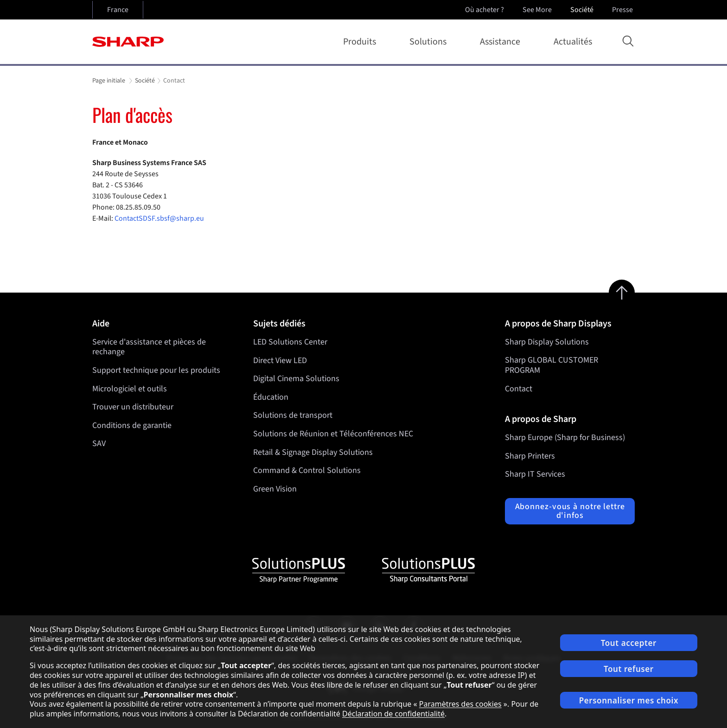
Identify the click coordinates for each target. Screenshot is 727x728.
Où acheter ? (485, 10)
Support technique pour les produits (156, 370)
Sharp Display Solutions (547, 342)
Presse (623, 10)
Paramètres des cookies (460, 704)
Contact (519, 389)
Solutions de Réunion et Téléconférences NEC (333, 434)
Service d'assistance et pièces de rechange (149, 347)
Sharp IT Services (535, 474)
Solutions (430, 42)
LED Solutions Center (290, 342)
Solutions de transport (293, 415)
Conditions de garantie (132, 425)
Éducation (271, 397)
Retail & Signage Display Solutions (313, 452)
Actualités (573, 42)
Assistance (502, 42)
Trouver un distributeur (133, 407)
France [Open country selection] (118, 10)
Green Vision (275, 489)
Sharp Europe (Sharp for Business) (565, 437)
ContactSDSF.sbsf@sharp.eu (160, 218)
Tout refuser (629, 669)
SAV (99, 444)
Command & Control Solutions (307, 470)
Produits (361, 42)
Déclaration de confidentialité (393, 714)
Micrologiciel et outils (130, 389)
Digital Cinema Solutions (296, 379)
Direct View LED (280, 360)
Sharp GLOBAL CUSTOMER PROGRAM (552, 365)
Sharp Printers (530, 456)
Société (583, 10)
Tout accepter (629, 643)
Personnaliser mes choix (629, 700)
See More (538, 10)
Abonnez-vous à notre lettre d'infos (570, 511)
